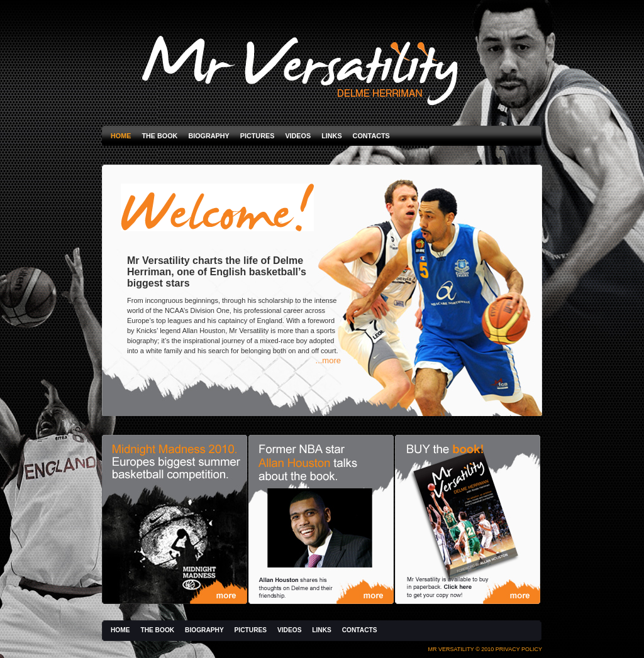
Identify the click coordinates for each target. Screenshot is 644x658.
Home (121, 136)
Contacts (371, 136)
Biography (208, 136)
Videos (298, 136)
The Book (159, 136)
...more (328, 360)
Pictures (258, 136)
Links (331, 136)
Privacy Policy (519, 649)
